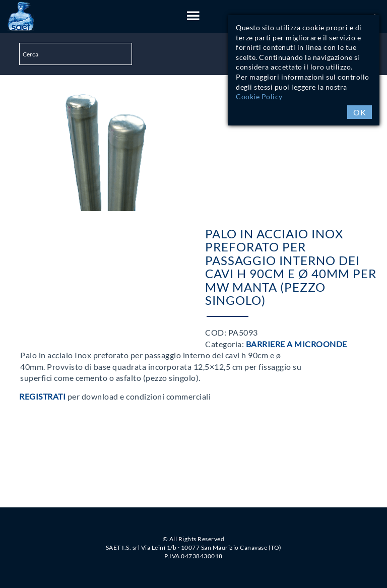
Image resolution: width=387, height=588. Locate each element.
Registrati (42, 396)
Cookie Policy (259, 96)
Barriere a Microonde (297, 344)
